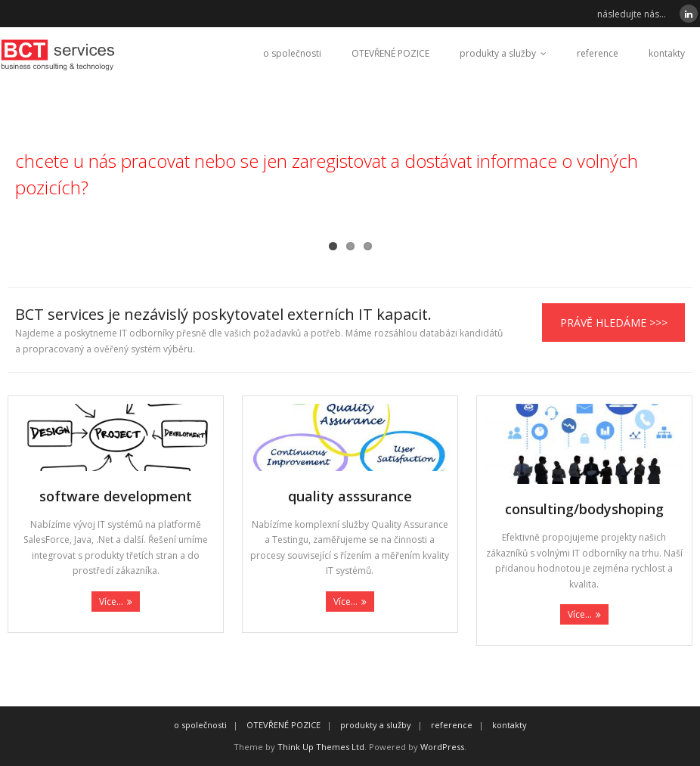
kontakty (667, 53)
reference (598, 53)
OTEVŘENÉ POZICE (390, 53)
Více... (111, 602)
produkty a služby (498, 53)
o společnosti (292, 53)
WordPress (442, 747)
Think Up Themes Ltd (321, 747)
